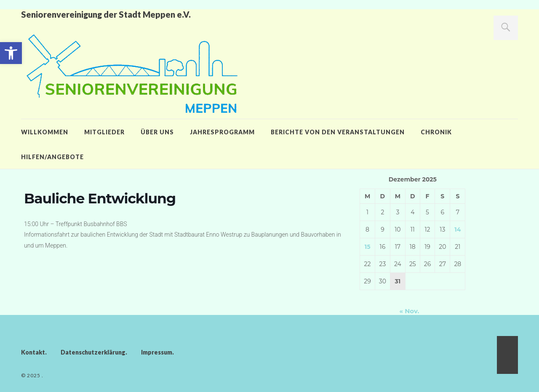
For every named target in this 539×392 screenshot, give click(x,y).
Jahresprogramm (222, 132)
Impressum (157, 352)
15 (368, 247)
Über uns (157, 132)
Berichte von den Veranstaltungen (338, 132)
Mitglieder (104, 132)
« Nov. (409, 311)
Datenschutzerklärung (93, 352)
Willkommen (45, 132)
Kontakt (33, 352)
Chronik (436, 132)
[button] (11, 53)
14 (458, 229)
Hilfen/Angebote (52, 157)
